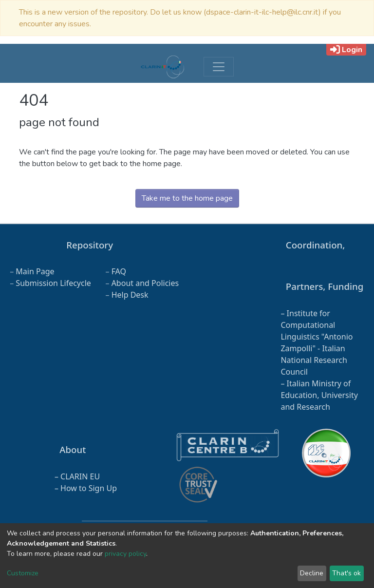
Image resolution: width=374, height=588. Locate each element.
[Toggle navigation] (219, 67)
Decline (312, 573)
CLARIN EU (80, 476)
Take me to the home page (187, 198)
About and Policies (145, 283)
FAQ (119, 271)
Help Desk (130, 295)
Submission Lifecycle (53, 283)
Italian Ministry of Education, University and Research (319, 395)
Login (346, 50)
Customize (23, 573)
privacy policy (125, 554)
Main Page (35, 271)
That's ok (346, 573)
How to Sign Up (89, 488)
